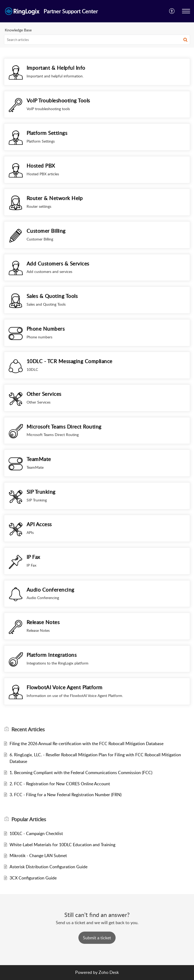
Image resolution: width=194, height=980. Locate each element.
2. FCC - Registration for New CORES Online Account (60, 784)
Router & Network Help (55, 198)
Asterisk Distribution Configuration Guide (48, 867)
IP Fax (33, 557)
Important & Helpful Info (56, 68)
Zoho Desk (109, 972)
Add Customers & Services (58, 263)
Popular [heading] (29, 819)
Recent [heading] (28, 729)
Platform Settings (47, 133)
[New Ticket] (97, 938)
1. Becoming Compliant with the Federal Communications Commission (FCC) (81, 773)
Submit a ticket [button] (97, 938)
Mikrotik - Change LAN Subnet (38, 856)
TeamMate (39, 459)
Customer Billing (46, 231)
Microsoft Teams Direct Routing (64, 427)
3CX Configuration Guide (33, 878)
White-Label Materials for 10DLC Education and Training (62, 845)
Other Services (44, 394)
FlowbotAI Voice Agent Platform (65, 687)
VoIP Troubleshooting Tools (58, 100)
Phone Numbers (46, 329)
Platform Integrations (52, 655)
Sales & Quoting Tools (52, 296)
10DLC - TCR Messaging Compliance (69, 361)
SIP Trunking (41, 492)
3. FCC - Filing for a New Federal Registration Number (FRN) (66, 795)
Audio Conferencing (50, 590)
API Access (39, 524)
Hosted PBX (41, 166)
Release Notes (43, 622)
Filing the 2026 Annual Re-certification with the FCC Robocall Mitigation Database (87, 744)
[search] (97, 40)
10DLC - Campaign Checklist (36, 833)
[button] (172, 11)
